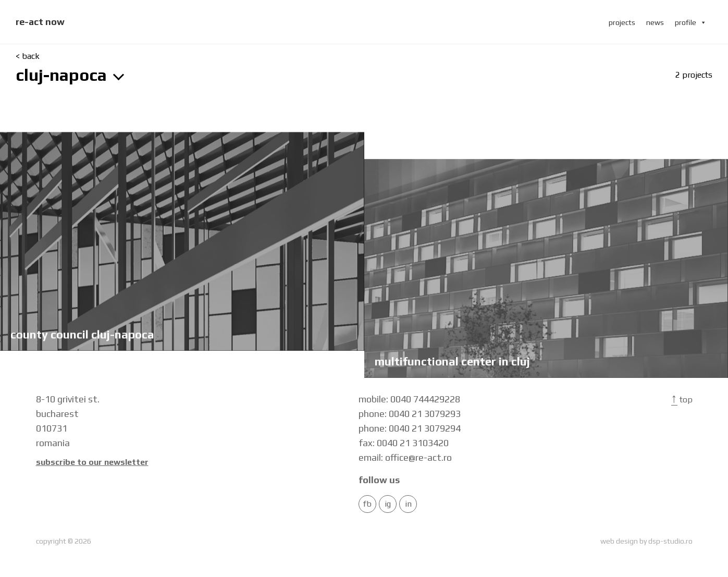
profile (691, 22)
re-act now (40, 22)
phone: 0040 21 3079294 (410, 428)
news (655, 22)
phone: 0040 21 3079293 (410, 414)
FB (367, 504)
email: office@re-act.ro (405, 457)
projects (622, 22)
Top (682, 400)
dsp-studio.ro (670, 541)
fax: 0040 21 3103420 (404, 443)
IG (388, 504)
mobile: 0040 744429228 (409, 399)
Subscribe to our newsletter (92, 462)
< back (28, 56)
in (408, 504)
